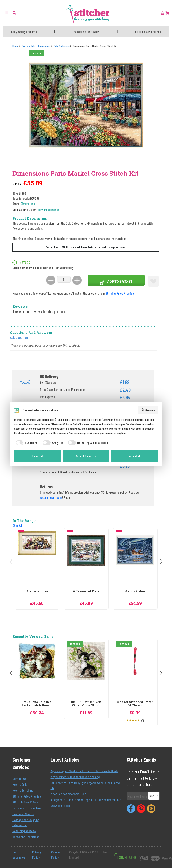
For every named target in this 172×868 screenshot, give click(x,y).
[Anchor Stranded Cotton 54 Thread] (135, 670)
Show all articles (61, 805)
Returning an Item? (24, 831)
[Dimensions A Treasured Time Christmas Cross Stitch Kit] (86, 559)
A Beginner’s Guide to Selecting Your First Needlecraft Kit (86, 800)
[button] (14, 13)
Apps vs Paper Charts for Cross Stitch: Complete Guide (84, 771)
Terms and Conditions (26, 837)
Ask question (19, 337)
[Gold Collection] (62, 46)
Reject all (37, 456)
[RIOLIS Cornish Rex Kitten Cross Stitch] (86, 670)
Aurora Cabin (135, 591)
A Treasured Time (86, 591)
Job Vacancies (19, 855)
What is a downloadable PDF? (68, 794)
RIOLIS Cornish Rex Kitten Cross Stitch (86, 704)
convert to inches (49, 210)
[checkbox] (26, 443)
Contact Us (19, 778)
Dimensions (28, 203)
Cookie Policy (55, 855)
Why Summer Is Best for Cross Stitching (75, 777)
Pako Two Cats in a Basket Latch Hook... (37, 704)
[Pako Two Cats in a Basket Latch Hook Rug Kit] (37, 670)
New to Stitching (23, 790)
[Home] (15, 46)
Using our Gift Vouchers (27, 808)
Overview (148, 410)
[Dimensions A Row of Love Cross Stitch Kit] (37, 559)
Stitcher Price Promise (120, 293)
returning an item (51, 497)
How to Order (20, 784)
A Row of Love (37, 591)
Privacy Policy (37, 855)
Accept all (134, 456)
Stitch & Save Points (25, 802)
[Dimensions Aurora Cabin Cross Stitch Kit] (135, 559)
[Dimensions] (44, 46)
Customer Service (23, 814)
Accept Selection (86, 456)
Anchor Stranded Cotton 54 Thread (135, 704)
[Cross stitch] (28, 46)
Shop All (17, 525)
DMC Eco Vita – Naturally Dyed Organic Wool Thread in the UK (85, 785)
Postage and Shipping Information (26, 822)
